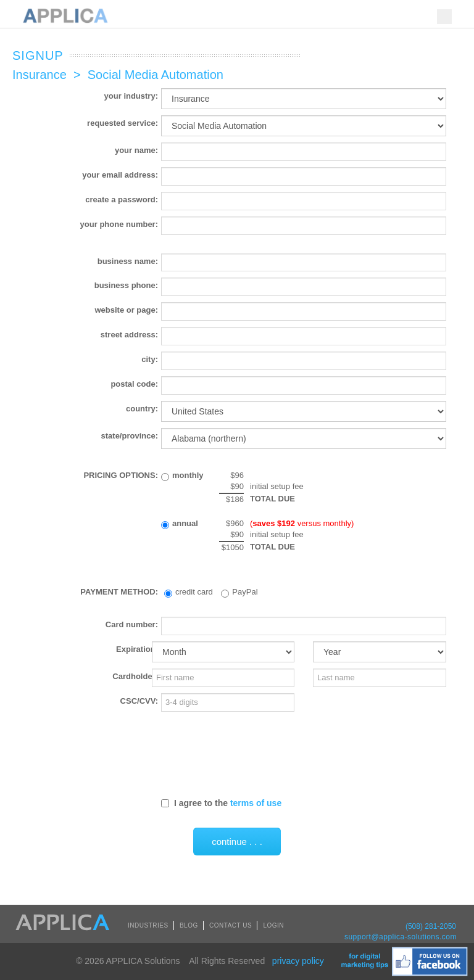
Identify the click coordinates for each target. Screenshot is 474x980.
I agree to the (221, 803)
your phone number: (119, 224)
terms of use (256, 803)
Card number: (132, 624)
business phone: (126, 285)
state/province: (130, 436)
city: (150, 359)
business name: (128, 261)
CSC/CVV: (139, 701)
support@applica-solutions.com (401, 937)
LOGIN (273, 925)
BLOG (189, 925)
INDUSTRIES (148, 925)
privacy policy (298, 961)
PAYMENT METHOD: (119, 592)
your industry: (131, 96)
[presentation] (255, 754)
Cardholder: (135, 676)
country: (142, 409)
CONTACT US (231, 925)
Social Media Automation (156, 75)
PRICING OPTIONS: (121, 475)
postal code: (134, 384)
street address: (129, 335)
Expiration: (137, 649)
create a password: (122, 200)
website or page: (126, 310)
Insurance (39, 75)
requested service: (123, 123)
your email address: (120, 175)
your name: (136, 150)
